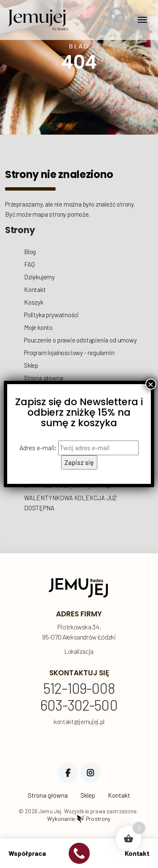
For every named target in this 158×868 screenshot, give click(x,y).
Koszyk (34, 302)
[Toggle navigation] (142, 20)
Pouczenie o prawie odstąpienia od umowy (80, 340)
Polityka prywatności (51, 315)
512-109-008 (79, 689)
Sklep (31, 365)
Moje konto (38, 327)
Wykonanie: (79, 819)
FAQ (29, 264)
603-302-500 (79, 706)
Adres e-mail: (79, 448)
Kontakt (35, 289)
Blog (30, 252)
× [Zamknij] (151, 384)
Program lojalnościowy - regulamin (69, 353)
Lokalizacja (79, 651)
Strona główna (44, 378)
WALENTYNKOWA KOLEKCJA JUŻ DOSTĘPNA (70, 503)
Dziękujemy (39, 277)
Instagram (91, 773)
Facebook (68, 773)
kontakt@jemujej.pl (79, 722)
